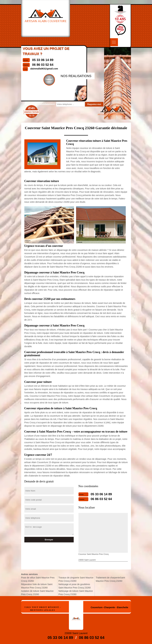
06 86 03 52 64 (101, 499)
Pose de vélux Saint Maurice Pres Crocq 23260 (38, 579)
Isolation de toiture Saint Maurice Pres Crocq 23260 (37, 593)
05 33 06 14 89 (101, 494)
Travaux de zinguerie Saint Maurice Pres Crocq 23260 (76, 579)
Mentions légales (43, 610)
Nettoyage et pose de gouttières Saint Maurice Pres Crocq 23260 (74, 586)
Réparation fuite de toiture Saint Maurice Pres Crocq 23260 (37, 586)
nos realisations (76, 76)
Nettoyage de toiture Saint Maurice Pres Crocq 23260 (76, 593)
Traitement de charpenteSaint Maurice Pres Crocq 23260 (110, 579)
